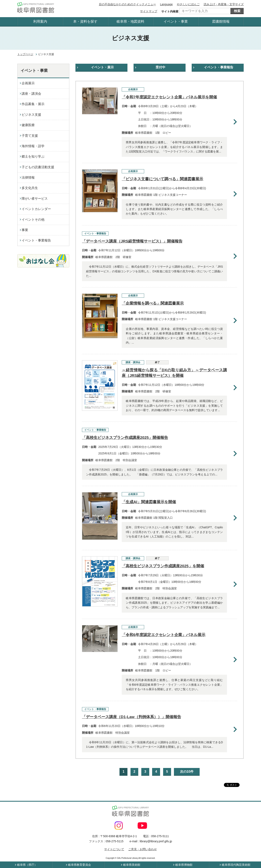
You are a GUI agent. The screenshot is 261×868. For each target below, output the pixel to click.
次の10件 (187, 772)
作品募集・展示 (33, 104)
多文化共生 (30, 188)
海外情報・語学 (33, 146)
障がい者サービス (35, 199)
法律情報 (28, 177)
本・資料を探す (85, 22)
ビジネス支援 (31, 115)
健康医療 (28, 125)
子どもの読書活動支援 (38, 167)
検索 (237, 11)
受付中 (160, 67)
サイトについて (114, 849)
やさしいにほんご (188, 4)
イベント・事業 (176, 22)
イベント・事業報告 (219, 67)
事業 (25, 230)
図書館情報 (221, 22)
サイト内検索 (170, 11)
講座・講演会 (31, 94)
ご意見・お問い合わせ (143, 849)
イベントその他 (33, 220)
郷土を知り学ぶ (33, 156)
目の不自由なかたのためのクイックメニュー (127, 4)
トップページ (25, 54)
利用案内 (40, 22)
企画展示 (28, 83)
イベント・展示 (102, 67)
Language (166, 4)
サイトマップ (149, 11)
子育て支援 (30, 136)
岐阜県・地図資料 (130, 22)
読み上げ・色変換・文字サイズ (224, 4)
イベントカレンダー (36, 209)
